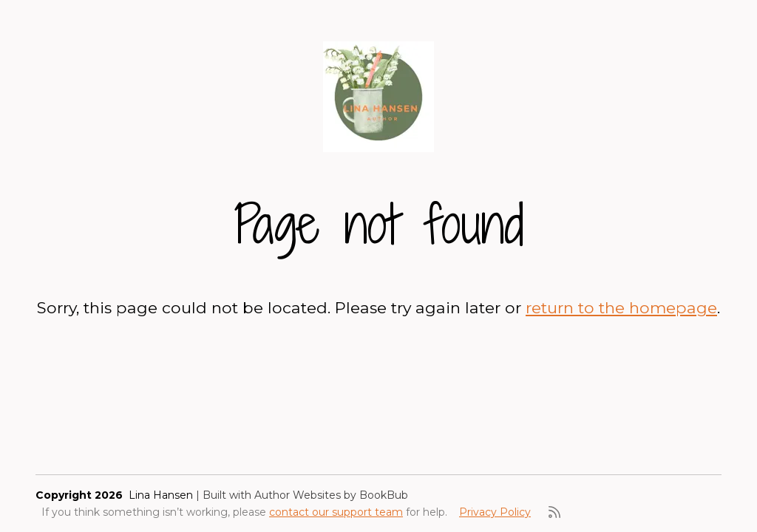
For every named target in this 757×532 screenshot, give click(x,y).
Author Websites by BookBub (331, 495)
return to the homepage (621, 307)
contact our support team (336, 512)
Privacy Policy (495, 512)
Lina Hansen (161, 495)
